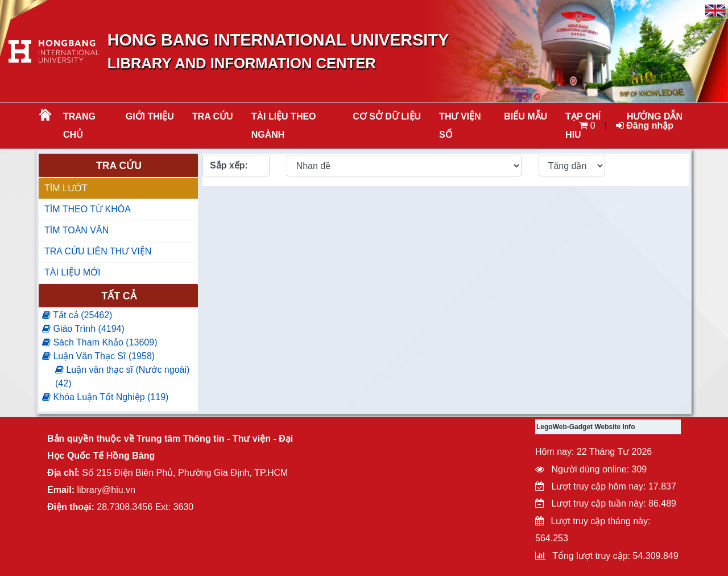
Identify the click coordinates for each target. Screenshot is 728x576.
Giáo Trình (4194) (83, 329)
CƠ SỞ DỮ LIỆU (387, 116)
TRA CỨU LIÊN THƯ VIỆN (98, 251)
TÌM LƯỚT (66, 188)
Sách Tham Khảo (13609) (100, 342)
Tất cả (119, 296)
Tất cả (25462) (77, 315)
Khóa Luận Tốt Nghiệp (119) (105, 397)
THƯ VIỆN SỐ (460, 126)
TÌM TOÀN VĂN (76, 230)
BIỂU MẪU (526, 116)
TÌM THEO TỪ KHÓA (88, 209)
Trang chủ (79, 126)
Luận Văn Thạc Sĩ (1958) (98, 356)
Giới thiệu (150, 116)
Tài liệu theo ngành (284, 126)
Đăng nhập (645, 126)
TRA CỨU (213, 116)
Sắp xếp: (229, 165)
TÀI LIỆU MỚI (72, 272)
